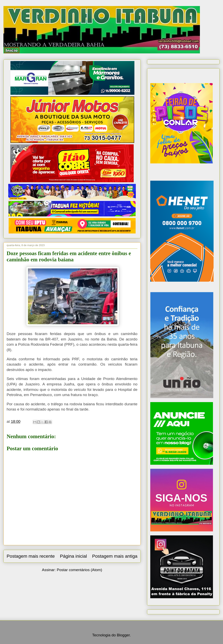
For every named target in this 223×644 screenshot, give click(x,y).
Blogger (123, 635)
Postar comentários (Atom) (79, 570)
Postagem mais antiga (115, 556)
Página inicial (73, 556)
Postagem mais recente (31, 556)
